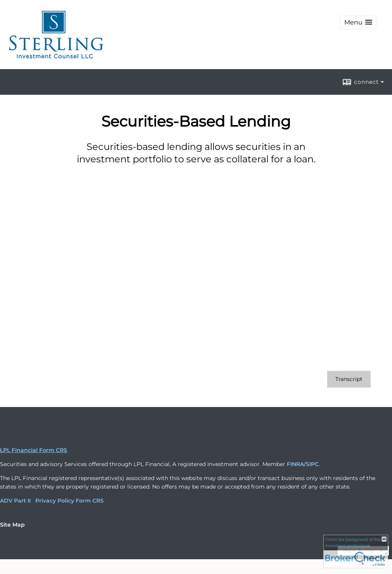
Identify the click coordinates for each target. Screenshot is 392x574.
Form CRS (90, 501)
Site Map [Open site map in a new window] (12, 525)
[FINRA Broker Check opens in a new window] (356, 551)
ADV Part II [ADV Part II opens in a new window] (15, 501)
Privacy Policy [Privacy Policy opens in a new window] (55, 501)
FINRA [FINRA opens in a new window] (295, 464)
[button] (358, 22)
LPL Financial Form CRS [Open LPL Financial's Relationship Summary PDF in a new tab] (34, 450)
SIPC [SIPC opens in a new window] (312, 464)
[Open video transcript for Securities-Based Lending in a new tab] (349, 379)
